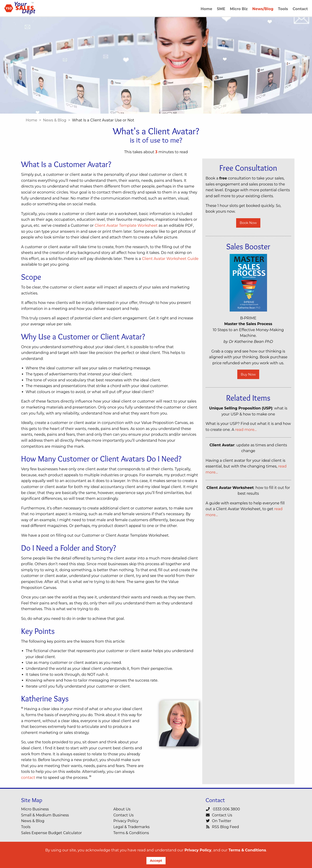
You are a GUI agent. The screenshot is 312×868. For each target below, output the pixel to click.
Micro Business (35, 809)
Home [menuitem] (206, 9)
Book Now (248, 223)
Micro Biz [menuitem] (239, 9)
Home (32, 120)
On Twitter (218, 821)
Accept (156, 861)
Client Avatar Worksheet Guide (170, 259)
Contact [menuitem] (300, 9)
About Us (122, 809)
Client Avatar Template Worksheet (126, 225)
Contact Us (124, 815)
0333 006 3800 (223, 809)
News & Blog (55, 120)
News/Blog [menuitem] (263, 9)
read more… (246, 430)
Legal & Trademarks (132, 827)
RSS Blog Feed (222, 827)
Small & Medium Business (45, 815)
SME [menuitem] (221, 9)
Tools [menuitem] (283, 9)
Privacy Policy (198, 850)
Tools (26, 827)
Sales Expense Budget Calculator (52, 833)
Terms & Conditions (247, 850)
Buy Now (248, 374)
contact (28, 778)
